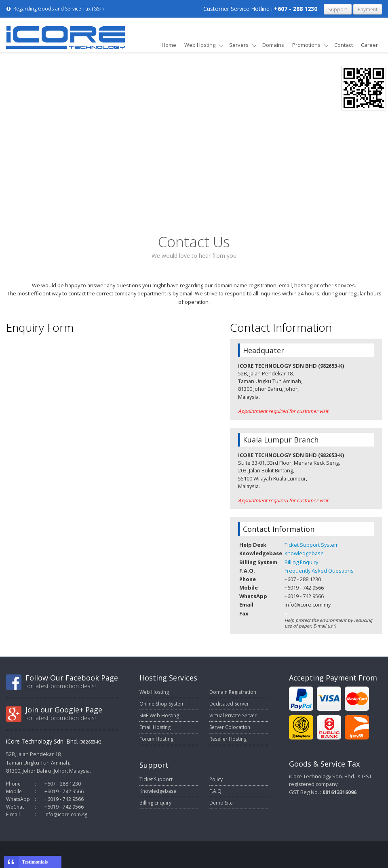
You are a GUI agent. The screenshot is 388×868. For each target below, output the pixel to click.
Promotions (306, 45)
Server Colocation (230, 727)
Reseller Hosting (228, 739)
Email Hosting (155, 727)
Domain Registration (233, 692)
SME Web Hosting (159, 715)
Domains (273, 45)
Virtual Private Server (233, 715)
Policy (216, 779)
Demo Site (221, 803)
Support (338, 9)
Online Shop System (162, 704)
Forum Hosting (156, 739)
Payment (368, 9)
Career (369, 45)
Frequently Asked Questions (319, 571)
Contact (344, 45)
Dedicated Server (229, 704)
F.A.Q (215, 791)
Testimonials (35, 862)
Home (169, 45)
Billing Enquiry (301, 562)
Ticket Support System (312, 545)
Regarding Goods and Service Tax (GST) (55, 9)
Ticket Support (156, 779)
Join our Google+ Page (64, 710)
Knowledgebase (304, 553)
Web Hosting (200, 45)
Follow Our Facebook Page (72, 678)
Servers (239, 45)
